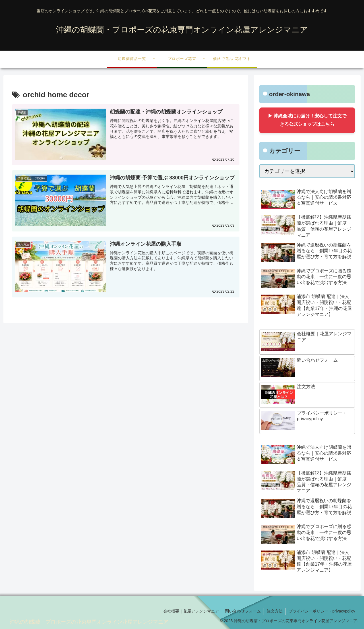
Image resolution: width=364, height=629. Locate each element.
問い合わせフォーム (243, 611)
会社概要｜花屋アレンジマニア (191, 611)
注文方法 (275, 611)
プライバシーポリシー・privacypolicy (322, 611)
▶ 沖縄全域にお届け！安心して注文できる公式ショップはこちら (307, 120)
